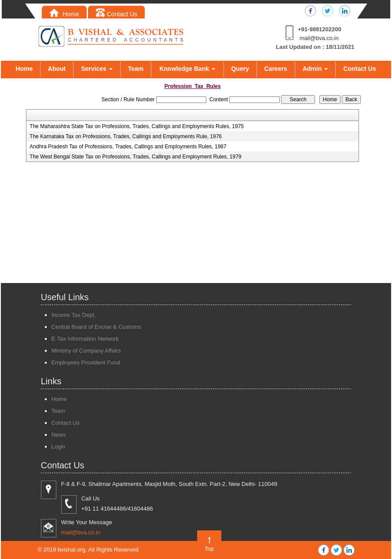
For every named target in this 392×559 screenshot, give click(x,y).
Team (136, 69)
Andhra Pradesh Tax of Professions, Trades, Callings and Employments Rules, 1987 (128, 147)
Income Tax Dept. (74, 315)
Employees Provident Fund (86, 362)
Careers (276, 69)
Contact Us (116, 14)
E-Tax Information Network (85, 339)
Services (97, 69)
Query (240, 69)
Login (59, 447)
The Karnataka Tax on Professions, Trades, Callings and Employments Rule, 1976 (126, 136)
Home (64, 14)
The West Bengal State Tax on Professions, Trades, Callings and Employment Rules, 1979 (135, 157)
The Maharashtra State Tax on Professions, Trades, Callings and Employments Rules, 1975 (137, 126)
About (57, 69)
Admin (315, 69)
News (59, 435)
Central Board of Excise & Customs (96, 327)
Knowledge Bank (187, 69)
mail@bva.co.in (319, 38)
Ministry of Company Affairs (86, 351)
